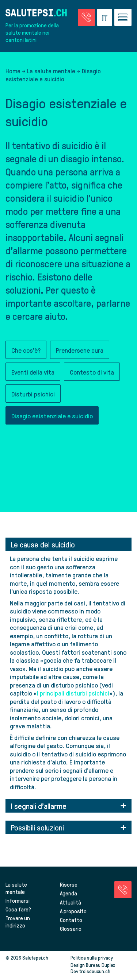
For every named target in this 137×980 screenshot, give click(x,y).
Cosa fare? (18, 909)
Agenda (68, 893)
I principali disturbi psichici (73, 693)
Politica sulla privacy (92, 958)
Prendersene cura (80, 350)
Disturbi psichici (33, 394)
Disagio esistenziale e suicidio (52, 416)
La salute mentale (51, 71)
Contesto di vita (92, 372)
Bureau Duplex (100, 965)
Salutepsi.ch (35, 958)
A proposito (73, 911)
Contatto (71, 920)
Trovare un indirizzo (18, 922)
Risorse (69, 884)
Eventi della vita (33, 372)
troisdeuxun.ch (102, 971)
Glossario (71, 929)
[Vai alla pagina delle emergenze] (86, 17)
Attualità (71, 902)
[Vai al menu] (123, 17)
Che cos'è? (26, 350)
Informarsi (18, 900)
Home (13, 71)
